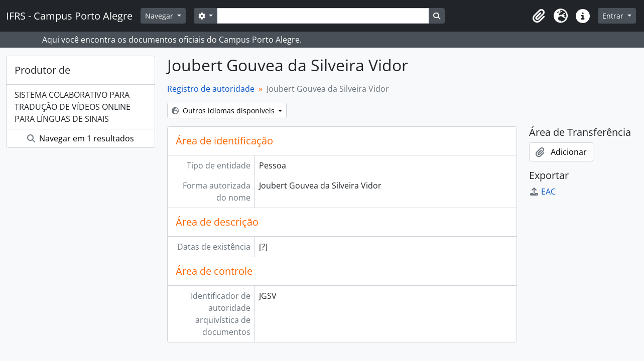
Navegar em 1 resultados (81, 138)
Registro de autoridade (211, 89)
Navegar (160, 16)
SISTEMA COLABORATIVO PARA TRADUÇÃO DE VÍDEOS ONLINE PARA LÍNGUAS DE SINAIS (73, 107)
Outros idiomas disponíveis (224, 111)
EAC (542, 192)
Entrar (614, 16)
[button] (539, 16)
